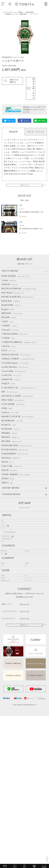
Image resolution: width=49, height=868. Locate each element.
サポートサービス (34, 722)
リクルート (6, 703)
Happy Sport (23, 14)
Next (46, 37)
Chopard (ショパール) (11, 14)
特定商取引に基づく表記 (12, 728)
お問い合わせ (7, 722)
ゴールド (7, 666)
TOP (46, 859)
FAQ (28, 716)
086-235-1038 (31, 753)
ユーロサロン (25, 197)
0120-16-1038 (31, 760)
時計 (5, 625)
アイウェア (8, 643)
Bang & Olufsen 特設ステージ (17, 660)
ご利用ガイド (7, 716)
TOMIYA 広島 (25, 213)
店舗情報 (30, 697)
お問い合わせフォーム (24, 775)
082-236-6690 (27, 221)
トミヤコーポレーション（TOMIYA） (13, 12)
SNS (29, 703)
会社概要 (5, 697)
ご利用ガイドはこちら (24, 172)
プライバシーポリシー (35, 728)
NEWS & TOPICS (9, 679)
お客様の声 (31, 679)
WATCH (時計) (30, 12)
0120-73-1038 (31, 767)
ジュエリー (8, 631)
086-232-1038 (27, 204)
